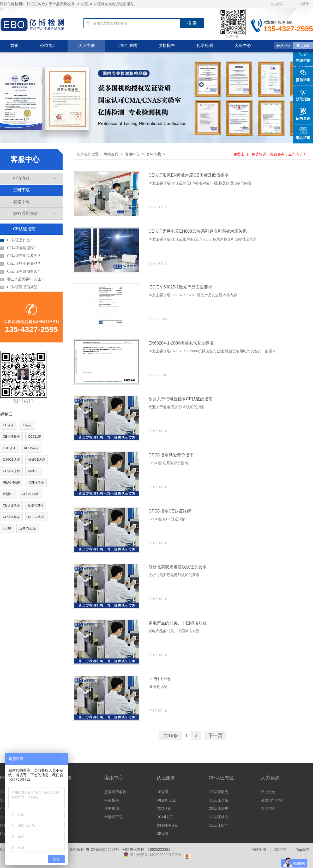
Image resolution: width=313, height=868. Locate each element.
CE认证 (8, 425)
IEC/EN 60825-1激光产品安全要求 (180, 287)
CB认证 (163, 834)
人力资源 (270, 778)
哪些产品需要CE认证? (21, 279)
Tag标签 (303, 849)
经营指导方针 (272, 800)
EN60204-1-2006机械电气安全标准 (181, 343)
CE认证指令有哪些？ (20, 264)
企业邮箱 (276, 4)
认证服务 (166, 778)
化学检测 (205, 46)
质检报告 (167, 46)
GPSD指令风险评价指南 (171, 455)
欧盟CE (8, 494)
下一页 (215, 736)
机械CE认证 (37, 460)
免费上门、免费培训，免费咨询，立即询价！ (270, 154)
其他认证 (59, 817)
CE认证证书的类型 (19, 287)
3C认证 (27, 425)
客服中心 (243, 46)
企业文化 (268, 792)
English (303, 46)
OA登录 (301, 4)
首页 (15, 46)
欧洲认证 (59, 792)
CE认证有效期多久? (19, 272)
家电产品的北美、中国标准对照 (178, 623)
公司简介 (48, 46)
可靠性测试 (127, 46)
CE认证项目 (218, 792)
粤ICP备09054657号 (103, 849)
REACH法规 (11, 483)
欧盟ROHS (36, 505)
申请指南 (112, 800)
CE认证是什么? (16, 240)
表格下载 (34, 202)
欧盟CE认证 (11, 460)
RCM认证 (164, 817)
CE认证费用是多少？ (20, 256)
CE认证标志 (11, 517)
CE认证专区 (221, 778)
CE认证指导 (218, 825)
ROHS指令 (36, 483)
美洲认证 (59, 800)
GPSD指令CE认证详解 (170, 511)
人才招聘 (268, 809)
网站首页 (111, 154)
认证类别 (86, 46)
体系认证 (59, 825)
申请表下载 (113, 817)
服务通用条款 (34, 213)
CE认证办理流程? (18, 248)
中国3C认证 (166, 800)
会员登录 (284, 46)
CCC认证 (35, 437)
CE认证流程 (11, 471)
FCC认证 (9, 448)
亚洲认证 (59, 809)
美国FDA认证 (167, 825)
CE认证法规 (218, 809)
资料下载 (34, 190)
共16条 (171, 736)
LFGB (7, 528)
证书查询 (112, 809)
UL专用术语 (159, 679)
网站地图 (259, 849)
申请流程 (34, 178)
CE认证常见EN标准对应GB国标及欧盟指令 (189, 175)
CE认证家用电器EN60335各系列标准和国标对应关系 (198, 231)
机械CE (34, 471)
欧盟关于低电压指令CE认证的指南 (180, 399)
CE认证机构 (30, 494)
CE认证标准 (11, 437)
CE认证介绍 (218, 800)
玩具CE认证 (28, 528)
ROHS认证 (32, 448)
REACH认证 (37, 517)
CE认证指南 (24, 229)
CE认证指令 (11, 505)
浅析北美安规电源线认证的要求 (178, 567)
